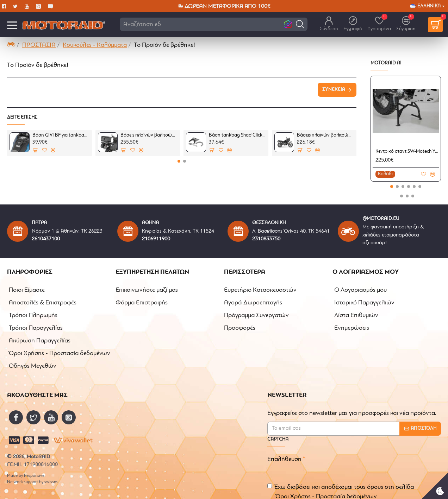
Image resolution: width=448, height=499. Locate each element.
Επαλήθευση (284, 450)
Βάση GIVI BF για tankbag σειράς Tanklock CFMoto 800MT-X (61, 135)
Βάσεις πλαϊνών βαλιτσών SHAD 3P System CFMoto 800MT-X (325, 135)
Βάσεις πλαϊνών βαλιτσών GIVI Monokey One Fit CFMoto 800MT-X (149, 135)
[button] (300, 24)
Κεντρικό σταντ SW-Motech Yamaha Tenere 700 (407, 151)
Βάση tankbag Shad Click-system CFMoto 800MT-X (237, 135)
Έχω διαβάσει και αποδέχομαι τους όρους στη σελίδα (341, 483)
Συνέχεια (334, 90)
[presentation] (369, 455)
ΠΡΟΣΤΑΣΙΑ (39, 45)
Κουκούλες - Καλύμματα (95, 45)
